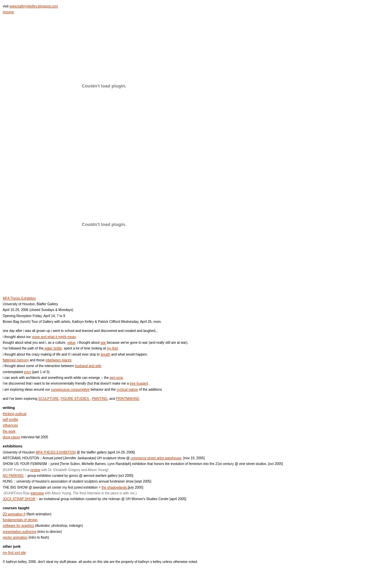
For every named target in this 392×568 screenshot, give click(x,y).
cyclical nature (127, 390)
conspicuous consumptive (70, 390)
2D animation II (14, 514)
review (35, 470)
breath (105, 354)
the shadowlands (115, 487)
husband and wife (88, 366)
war (103, 343)
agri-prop (116, 378)
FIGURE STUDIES (75, 399)
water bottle (53, 348)
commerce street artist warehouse (156, 458)
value (71, 343)
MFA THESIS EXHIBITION (56, 452)
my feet (112, 348)
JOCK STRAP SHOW (19, 499)
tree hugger (138, 383)
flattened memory (16, 360)
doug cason (11, 437)
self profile (10, 420)
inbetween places (59, 360)
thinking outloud (15, 414)
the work (9, 431)
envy (28, 372)
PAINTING (100, 399)
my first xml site (14, 553)
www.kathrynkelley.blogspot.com (34, 6)
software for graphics (18, 526)
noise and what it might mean (54, 337)
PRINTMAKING (127, 399)
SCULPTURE (48, 399)
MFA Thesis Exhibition (19, 298)
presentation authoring (20, 532)
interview (37, 493)
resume (8, 12)
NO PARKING (13, 476)
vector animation (15, 537)
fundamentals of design (20, 520)
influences (10, 425)
